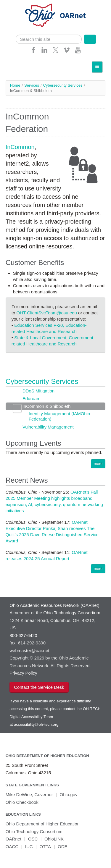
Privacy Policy (23, 673)
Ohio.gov (69, 795)
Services (32, 85)
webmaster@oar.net (29, 650)
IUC (29, 847)
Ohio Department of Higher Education (47, 756)
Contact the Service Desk (39, 687)
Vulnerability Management (48, 427)
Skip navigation (17, 5)
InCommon (20, 147)
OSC (33, 839)
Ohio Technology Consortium (34, 831)
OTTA (45, 847)
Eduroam (32, 399)
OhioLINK (54, 839)
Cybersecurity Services (63, 85)
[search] (49, 39)
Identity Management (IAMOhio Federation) (59, 416)
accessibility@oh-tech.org (36, 724)
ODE (63, 847)
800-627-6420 (23, 635)
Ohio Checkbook (22, 802)
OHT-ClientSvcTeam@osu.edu (46, 313)
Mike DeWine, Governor (29, 795)
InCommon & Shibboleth (47, 406)
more (98, 464)
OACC (12, 847)
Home (15, 85)
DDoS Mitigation (38, 391)
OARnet (13, 839)
